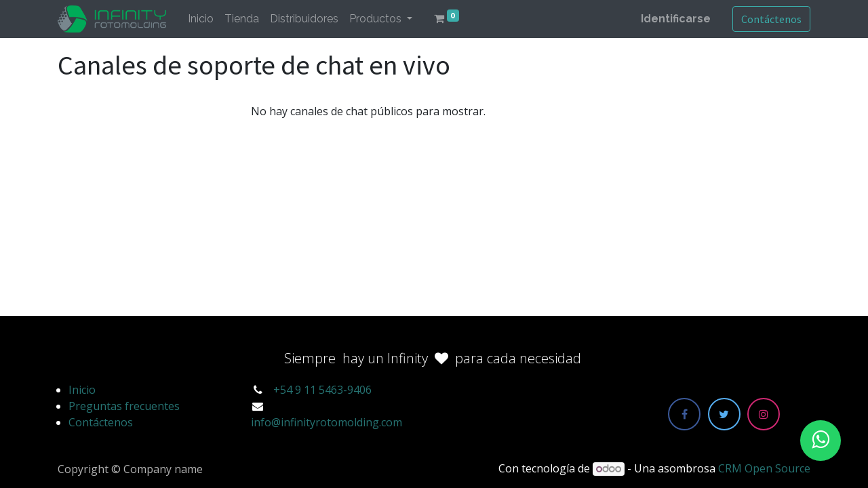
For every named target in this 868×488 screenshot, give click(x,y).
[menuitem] (201, 19)
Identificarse (676, 19)
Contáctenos (771, 19)
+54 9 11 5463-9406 (322, 390)
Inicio (82, 390)
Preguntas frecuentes (124, 406)
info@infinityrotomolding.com (327, 422)
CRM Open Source (764, 468)
